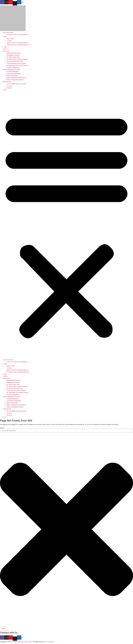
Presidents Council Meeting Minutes (18, 45)
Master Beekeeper (12, 76)
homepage (52, 425)
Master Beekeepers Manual (15, 80)
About (5, 37)
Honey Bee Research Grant (15, 61)
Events (5, 49)
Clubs (5, 47)
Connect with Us (9, 633)
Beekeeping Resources (14, 53)
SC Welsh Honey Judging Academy (17, 59)
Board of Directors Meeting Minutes (18, 43)
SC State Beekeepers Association (22, 642)
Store (5, 90)
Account (9, 86)
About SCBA (11, 39)
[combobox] (66, 431)
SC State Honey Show (13, 57)
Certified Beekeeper (13, 72)
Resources (7, 51)
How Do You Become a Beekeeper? (17, 35)
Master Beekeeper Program (12, 69)
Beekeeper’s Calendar (13, 55)
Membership (7, 82)
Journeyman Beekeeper (14, 74)
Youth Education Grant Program (16, 63)
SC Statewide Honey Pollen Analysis (18, 65)
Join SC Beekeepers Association (17, 84)
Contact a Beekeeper (13, 67)
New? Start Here (8, 33)
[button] (66, 225)
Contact (9, 41)
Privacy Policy (50, 642)
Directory (10, 88)
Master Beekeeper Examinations (17, 78)
